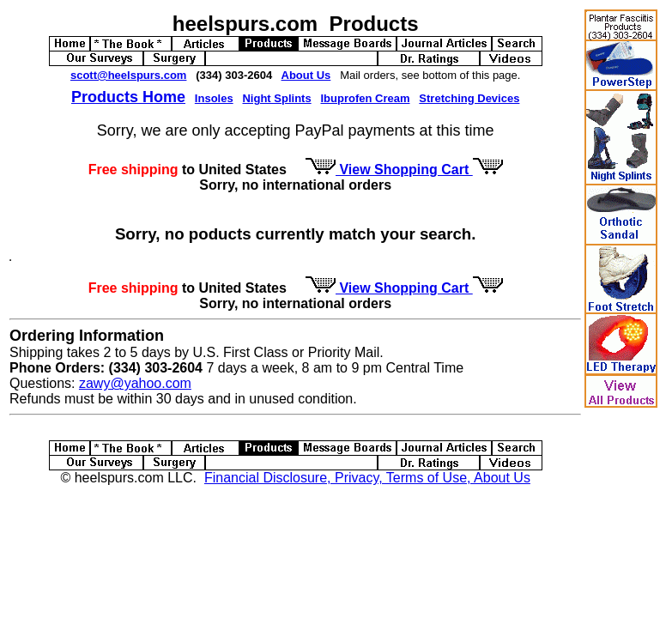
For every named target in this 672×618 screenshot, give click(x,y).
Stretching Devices (469, 98)
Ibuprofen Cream (366, 98)
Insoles (214, 98)
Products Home (128, 97)
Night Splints (276, 98)
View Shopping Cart (404, 170)
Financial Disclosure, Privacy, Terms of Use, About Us (367, 478)
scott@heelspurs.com (129, 75)
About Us (306, 75)
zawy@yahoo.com (135, 383)
